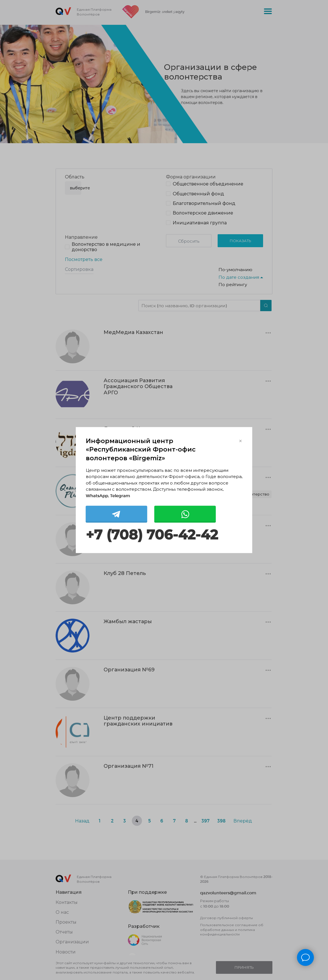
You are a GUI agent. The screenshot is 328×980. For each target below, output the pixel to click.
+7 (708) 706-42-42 (152, 535)
